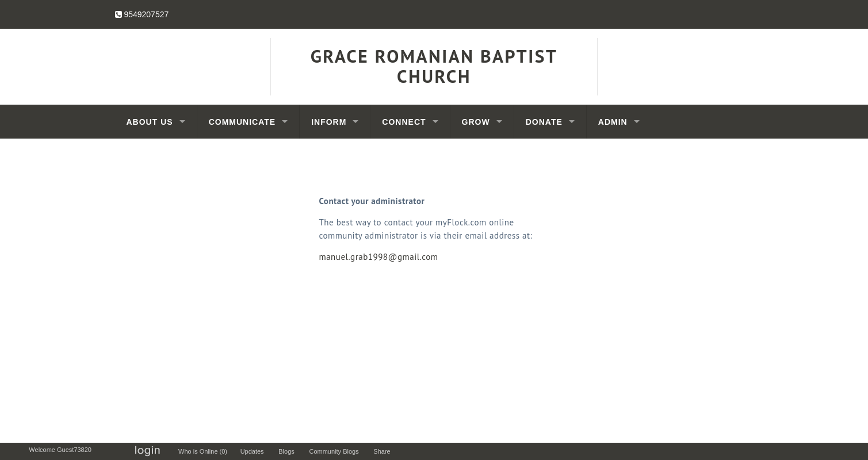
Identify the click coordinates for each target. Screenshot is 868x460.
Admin (613, 122)
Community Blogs (336, 451)
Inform (329, 122)
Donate (544, 122)
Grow (476, 122)
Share (385, 451)
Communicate (242, 122)
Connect (404, 122)
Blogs (289, 451)
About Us (150, 122)
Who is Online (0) (204, 451)
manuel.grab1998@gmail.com (379, 257)
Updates (255, 451)
